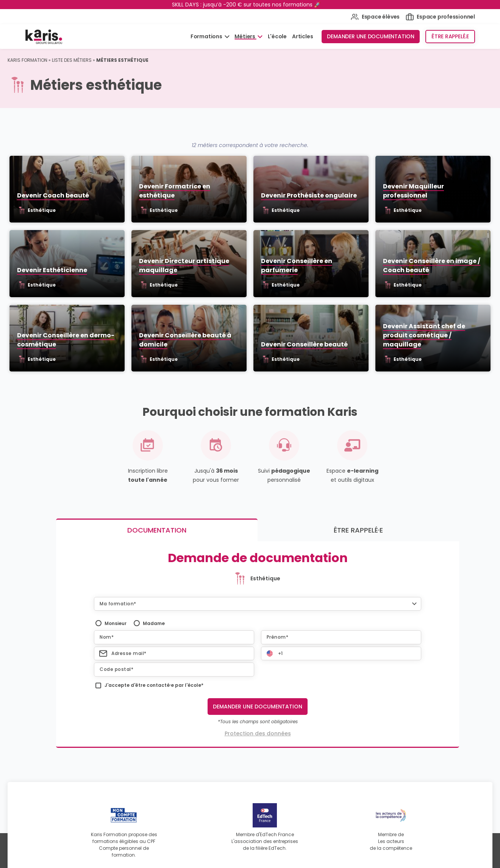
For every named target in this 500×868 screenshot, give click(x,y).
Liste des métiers (72, 60)
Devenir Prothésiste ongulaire (309, 196)
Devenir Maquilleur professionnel (415, 192)
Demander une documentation (371, 36)
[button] (258, 605)
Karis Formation (27, 60)
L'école (277, 36)
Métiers (245, 36)
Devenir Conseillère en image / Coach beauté (433, 267)
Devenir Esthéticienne (50, 271)
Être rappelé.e (450, 36)
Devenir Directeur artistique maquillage (183, 267)
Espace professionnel (440, 17)
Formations (207, 36)
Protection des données (258, 735)
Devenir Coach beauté (51, 196)
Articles (302, 36)
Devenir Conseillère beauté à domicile (184, 342)
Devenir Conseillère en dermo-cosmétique (64, 342)
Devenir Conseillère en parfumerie (297, 267)
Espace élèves (375, 17)
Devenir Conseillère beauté (305, 346)
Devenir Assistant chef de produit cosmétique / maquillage (426, 337)
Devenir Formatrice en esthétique (174, 192)
